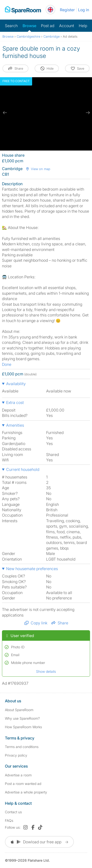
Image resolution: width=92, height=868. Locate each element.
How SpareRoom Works (23, 727)
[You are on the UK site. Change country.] (50, 10)
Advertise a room (18, 775)
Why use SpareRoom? (22, 718)
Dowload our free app (39, 842)
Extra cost (15, 402)
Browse (29, 26)
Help (83, 26)
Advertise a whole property (26, 792)
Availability (16, 384)
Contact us (13, 812)
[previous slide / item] (5, 113)
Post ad (48, 26)
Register (67, 10)
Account (67, 26)
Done (7, 364)
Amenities (15, 425)
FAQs (9, 820)
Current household (23, 469)
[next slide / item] (87, 113)
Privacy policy (16, 755)
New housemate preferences (32, 569)
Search (11, 26)
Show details (46, 671)
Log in (84, 10)
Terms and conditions (22, 747)
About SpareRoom (19, 710)
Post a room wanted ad (23, 784)
